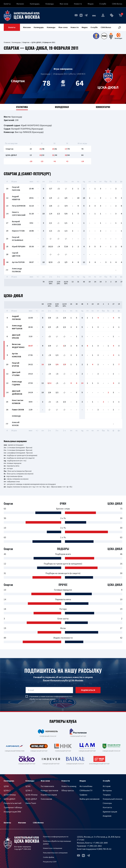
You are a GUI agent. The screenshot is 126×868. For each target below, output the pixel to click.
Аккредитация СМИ (12, 812)
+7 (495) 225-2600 (100, 843)
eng (94, 16)
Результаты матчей (12, 803)
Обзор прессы (68, 790)
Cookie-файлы (49, 857)
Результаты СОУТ (50, 862)
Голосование (46, 799)
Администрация (110, 812)
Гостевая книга (47, 786)
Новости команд (69, 786)
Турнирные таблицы (13, 807)
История (107, 786)
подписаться (88, 690)
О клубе (103, 4)
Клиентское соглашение (53, 848)
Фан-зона (64, 4)
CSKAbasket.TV (86, 790)
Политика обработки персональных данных (57, 842)
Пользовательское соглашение (55, 853)
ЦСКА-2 (7, 790)
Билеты (7, 4)
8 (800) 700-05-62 (104, 849)
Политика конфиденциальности (56, 837)
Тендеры (107, 795)
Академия (107, 816)
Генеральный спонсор (113, 799)
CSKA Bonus (117, 4)
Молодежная (62, 107)
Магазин (20, 4)
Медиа (91, 4)
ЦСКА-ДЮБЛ (9, 799)
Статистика (22, 107)
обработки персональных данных (42, 699)
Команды (50, 4)
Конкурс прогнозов (49, 790)
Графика (83, 795)
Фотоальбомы (86, 786)
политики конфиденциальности (58, 696)
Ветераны (107, 790)
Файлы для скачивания (89, 799)
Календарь (35, 4)
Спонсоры (107, 803)
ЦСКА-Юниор (10, 795)
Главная (7, 42)
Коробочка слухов (49, 795)
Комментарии (103, 107)
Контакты (107, 807)
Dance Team (31, 803)
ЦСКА (6, 786)
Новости (78, 4)
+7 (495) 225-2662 (94, 846)
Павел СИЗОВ (18, 410)
